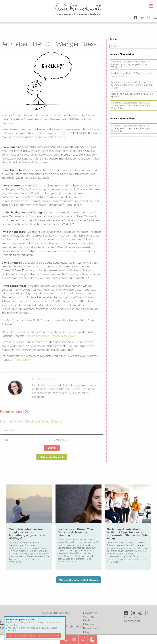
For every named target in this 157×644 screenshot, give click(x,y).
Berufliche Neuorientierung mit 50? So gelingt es (132, 95)
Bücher (88, 620)
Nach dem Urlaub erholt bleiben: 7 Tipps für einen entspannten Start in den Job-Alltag (133, 85)
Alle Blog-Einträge (79, 580)
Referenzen (90, 628)
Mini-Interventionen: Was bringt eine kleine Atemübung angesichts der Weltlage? (131, 64)
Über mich (90, 624)
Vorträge (89, 617)
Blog (86, 632)
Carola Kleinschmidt (45, 379)
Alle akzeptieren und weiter (21, 636)
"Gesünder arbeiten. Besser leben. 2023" (50, 336)
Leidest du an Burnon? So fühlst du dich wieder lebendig (133, 75)
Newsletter (90, 613)
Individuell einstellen (49, 636)
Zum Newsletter (20, 360)
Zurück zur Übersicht (52, 457)
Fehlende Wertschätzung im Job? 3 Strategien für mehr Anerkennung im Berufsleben (131, 105)
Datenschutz (132, 621)
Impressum (131, 617)
